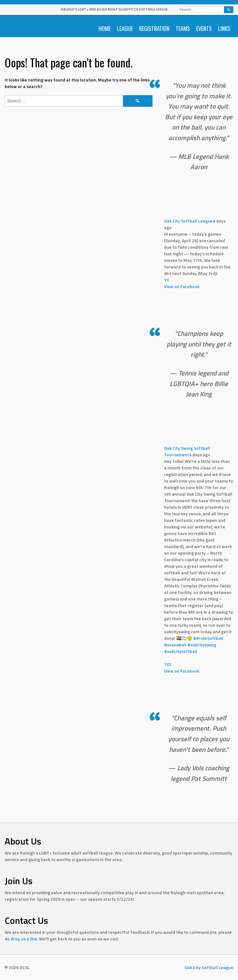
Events (204, 28)
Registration (154, 28)
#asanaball (175, 645)
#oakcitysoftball (181, 651)
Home (105, 28)
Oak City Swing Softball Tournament (187, 451)
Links (224, 28)
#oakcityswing (202, 645)
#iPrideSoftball (208, 638)
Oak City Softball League (188, 221)
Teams (183, 28)
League (125, 28)
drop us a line (24, 939)
